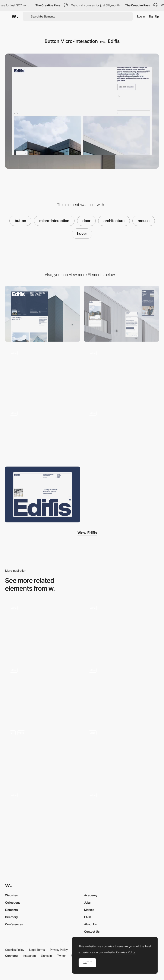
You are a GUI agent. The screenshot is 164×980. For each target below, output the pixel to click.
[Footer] (42, 495)
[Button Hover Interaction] (42, 629)
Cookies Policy (15, 950)
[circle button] (122, 754)
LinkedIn (46, 956)
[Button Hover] (42, 691)
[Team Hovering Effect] (42, 816)
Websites (11, 895)
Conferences (14, 924)
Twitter (61, 956)
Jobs (87, 902)
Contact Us (92, 931)
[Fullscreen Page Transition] (42, 434)
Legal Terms (37, 950)
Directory (12, 917)
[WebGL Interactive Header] (42, 374)
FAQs (88, 917)
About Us (90, 924)
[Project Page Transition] (122, 434)
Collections (13, 902)
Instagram (29, 956)
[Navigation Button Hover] (122, 691)
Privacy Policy (59, 950)
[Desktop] (42, 314)
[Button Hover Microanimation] (122, 629)
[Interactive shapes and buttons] (42, 754)
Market (89, 910)
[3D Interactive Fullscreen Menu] (122, 374)
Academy (91, 895)
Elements (11, 910)
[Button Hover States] (122, 816)
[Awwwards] (15, 16)
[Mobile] (122, 314)
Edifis (114, 41)
